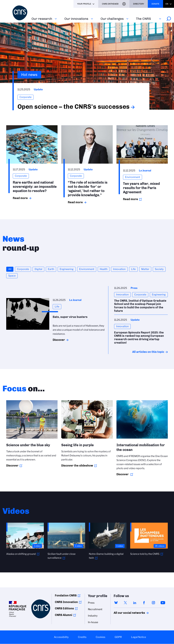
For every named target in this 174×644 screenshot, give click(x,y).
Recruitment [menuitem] (95, 609)
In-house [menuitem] (93, 622)
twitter (125, 603)
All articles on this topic (148, 352)
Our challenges (112, 19)
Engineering (67, 269)
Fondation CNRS (66, 595)
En (167, 4)
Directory (139, 4)
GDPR (118, 637)
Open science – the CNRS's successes (74, 107)
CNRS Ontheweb (110, 4)
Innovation (119, 269)
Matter (145, 269)
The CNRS (143, 19)
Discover (59, 340)
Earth (51, 269)
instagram (153, 603)
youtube (163, 603)
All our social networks (126, 613)
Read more (20, 198)
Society (159, 269)
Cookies (100, 637)
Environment (87, 269)
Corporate (23, 269)
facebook (144, 603)
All (10, 269)
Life (133, 269)
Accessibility (61, 637)
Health (104, 269)
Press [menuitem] (91, 603)
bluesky (116, 603)
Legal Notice (139, 637)
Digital (38, 269)
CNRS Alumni (64, 615)
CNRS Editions (64, 608)
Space (12, 276)
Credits (82, 637)
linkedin (135, 603)
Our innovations (76, 19)
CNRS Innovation (66, 602)
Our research (42, 19)
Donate (155, 4)
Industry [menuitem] (93, 616)
